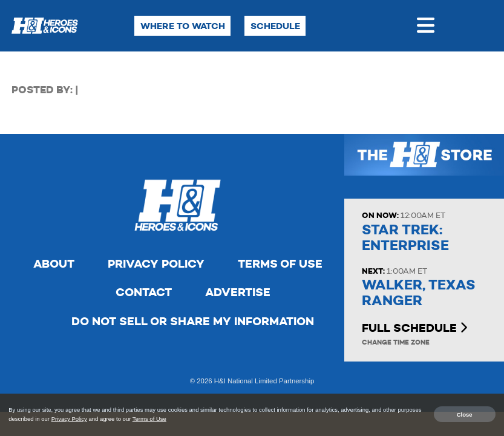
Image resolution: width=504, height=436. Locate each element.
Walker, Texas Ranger (419, 293)
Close (465, 414)
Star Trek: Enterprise (405, 238)
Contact (144, 292)
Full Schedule (414, 328)
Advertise (238, 292)
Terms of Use (280, 264)
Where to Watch (183, 26)
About (54, 264)
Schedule (275, 26)
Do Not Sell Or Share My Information (193, 321)
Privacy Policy (156, 264)
